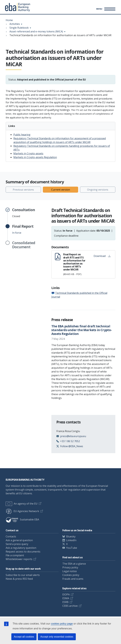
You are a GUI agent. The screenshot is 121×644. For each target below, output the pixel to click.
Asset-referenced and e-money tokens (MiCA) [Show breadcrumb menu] (36, 31)
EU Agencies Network (22, 511)
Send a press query (17, 544)
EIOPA (66, 594)
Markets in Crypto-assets (28, 153)
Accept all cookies (24, 637)
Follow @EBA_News (72, 446)
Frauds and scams (73, 579)
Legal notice (70, 571)
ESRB (65, 602)
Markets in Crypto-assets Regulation (35, 157)
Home (9, 20)
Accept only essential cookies (57, 637)
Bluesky (71, 536)
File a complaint (15, 555)
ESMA (66, 598)
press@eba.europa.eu (73, 436)
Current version (61, 190)
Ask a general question (19, 540)
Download (102, 256)
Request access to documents (23, 552)
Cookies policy (71, 575)
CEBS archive (70, 606)
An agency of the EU (22, 504)
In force (23, 229)
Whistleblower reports (19, 559)
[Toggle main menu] (105, 9)
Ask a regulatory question (21, 548)
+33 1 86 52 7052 (70, 441)
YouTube (72, 548)
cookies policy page (62, 624)
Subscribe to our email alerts (23, 575)
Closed (24, 213)
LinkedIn (71, 540)
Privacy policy (70, 567)
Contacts (11, 536)
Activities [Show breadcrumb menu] (15, 24)
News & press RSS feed (19, 579)
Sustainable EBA (22, 519)
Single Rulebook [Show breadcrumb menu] (19, 28)
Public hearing (22, 135)
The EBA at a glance (74, 564)
